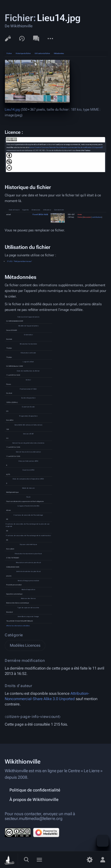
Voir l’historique (22, 39)
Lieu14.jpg (12, 109)
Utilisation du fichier (42, 53)
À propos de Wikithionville (34, 799)
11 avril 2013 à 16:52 (40, 214)
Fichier (9, 53)
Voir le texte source (8, 39)
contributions (97, 217)
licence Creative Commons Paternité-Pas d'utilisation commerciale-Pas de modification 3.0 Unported (65, 147)
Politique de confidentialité (35, 790)
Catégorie (14, 635)
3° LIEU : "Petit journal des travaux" (20, 261)
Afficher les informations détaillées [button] (18, 626)
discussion (87, 217)
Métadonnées (59, 53)
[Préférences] (90, 860)
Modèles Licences (25, 645)
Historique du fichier (23, 53)
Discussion (36, 39)
